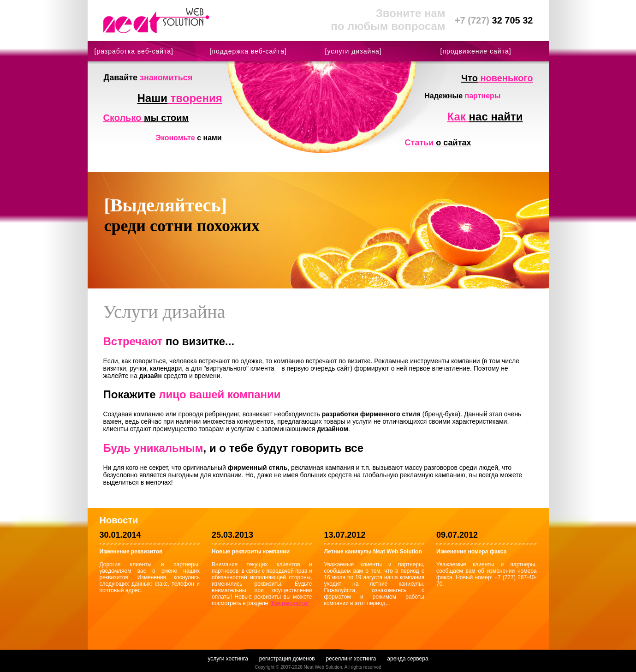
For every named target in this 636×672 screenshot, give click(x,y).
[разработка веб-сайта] (134, 51)
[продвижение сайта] (476, 51)
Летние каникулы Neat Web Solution (373, 552)
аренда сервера (407, 659)
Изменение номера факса (471, 552)
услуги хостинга (228, 659)
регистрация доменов (287, 659)
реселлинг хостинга (351, 659)
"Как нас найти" (290, 603)
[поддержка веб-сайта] (248, 51)
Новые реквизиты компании (251, 552)
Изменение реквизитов (131, 552)
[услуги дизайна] (354, 51)
